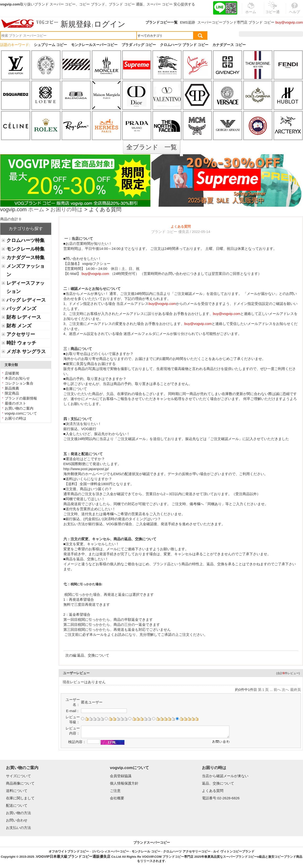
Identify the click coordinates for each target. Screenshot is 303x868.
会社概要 (117, 798)
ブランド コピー (261, 22)
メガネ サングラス (26, 351)
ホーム (36, 210)
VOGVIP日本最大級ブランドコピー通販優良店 (73, 856)
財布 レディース (24, 317)
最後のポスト (15, 403)
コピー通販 (273, 10)
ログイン (110, 24)
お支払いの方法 (18, 828)
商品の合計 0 (11, 219)
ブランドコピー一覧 (162, 22)
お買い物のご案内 (19, 408)
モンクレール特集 (26, 249)
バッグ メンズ (21, 308)
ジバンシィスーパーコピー (110, 851)
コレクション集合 (19, 383)
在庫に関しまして (20, 798)
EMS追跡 (187, 22)
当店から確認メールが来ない (225, 776)
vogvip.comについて (21, 413)
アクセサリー (21, 334)
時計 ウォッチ (21, 343)
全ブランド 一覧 (152, 147)
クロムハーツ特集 (26, 240)
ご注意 (115, 791)
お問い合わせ (17, 820)
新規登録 (76, 24)
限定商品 (12, 393)
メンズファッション (26, 270)
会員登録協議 (121, 776)
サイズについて (18, 776)
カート (292, 34)
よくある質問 (213, 791)
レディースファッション (26, 287)
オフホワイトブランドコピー (69, 851)
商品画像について (20, 783)
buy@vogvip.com (289, 22)
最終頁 (295, 690)
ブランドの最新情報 (21, 398)
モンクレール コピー (146, 851)
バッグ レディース (26, 300)
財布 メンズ (19, 326)
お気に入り (273, 34)
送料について (17, 791)
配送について (17, 805)
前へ (277, 690)
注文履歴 (251, 34)
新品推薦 (12, 388)
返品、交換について (93, 655)
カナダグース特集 (26, 257)
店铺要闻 (12, 373)
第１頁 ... (265, 690)
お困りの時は (67, 210)
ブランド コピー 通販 (126, 4)
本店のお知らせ (17, 378)
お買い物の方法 (18, 813)
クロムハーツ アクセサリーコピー (187, 851)
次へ (285, 690)
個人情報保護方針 (124, 783)
